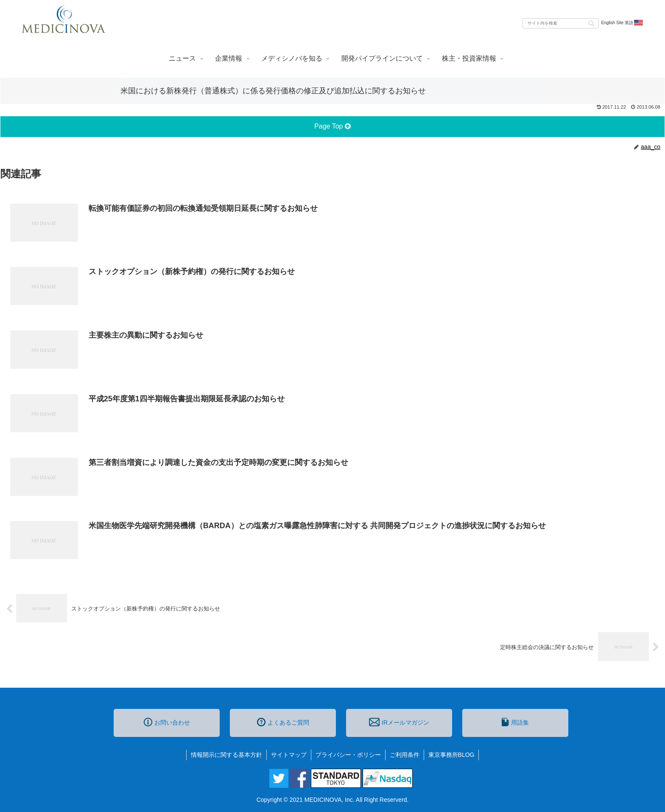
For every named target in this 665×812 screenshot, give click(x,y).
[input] (561, 23)
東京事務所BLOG (451, 755)
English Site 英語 (622, 23)
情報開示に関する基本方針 (226, 755)
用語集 (515, 722)
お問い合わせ (167, 722)
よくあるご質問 (283, 722)
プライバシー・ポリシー (348, 755)
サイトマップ (289, 755)
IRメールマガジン (399, 722)
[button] (591, 23)
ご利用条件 (405, 755)
